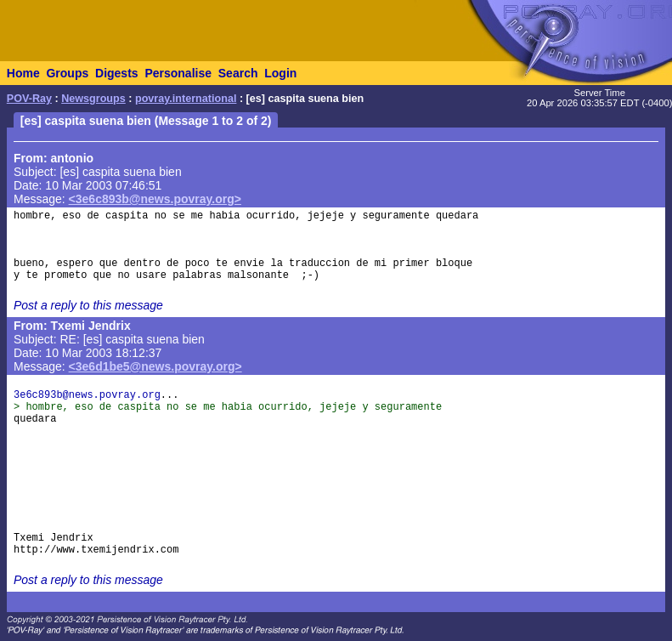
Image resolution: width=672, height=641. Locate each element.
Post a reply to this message (88, 305)
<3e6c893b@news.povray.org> (155, 199)
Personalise (178, 73)
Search (238, 73)
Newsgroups (93, 99)
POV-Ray (29, 99)
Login (280, 73)
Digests (117, 73)
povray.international (186, 99)
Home (23, 73)
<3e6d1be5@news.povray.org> (155, 366)
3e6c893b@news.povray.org (87, 395)
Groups (67, 73)
